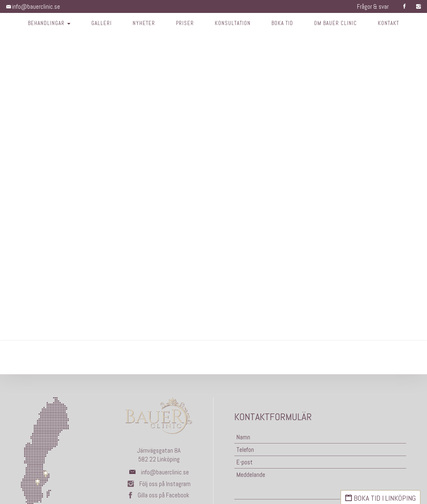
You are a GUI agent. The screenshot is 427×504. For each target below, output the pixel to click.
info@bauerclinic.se (33, 6)
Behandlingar (49, 23)
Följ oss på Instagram (159, 484)
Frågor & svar (373, 6)
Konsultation (233, 23)
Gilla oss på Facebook (159, 495)
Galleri (101, 23)
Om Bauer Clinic (336, 23)
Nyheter (143, 23)
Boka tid (283, 23)
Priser (185, 23)
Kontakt (389, 23)
